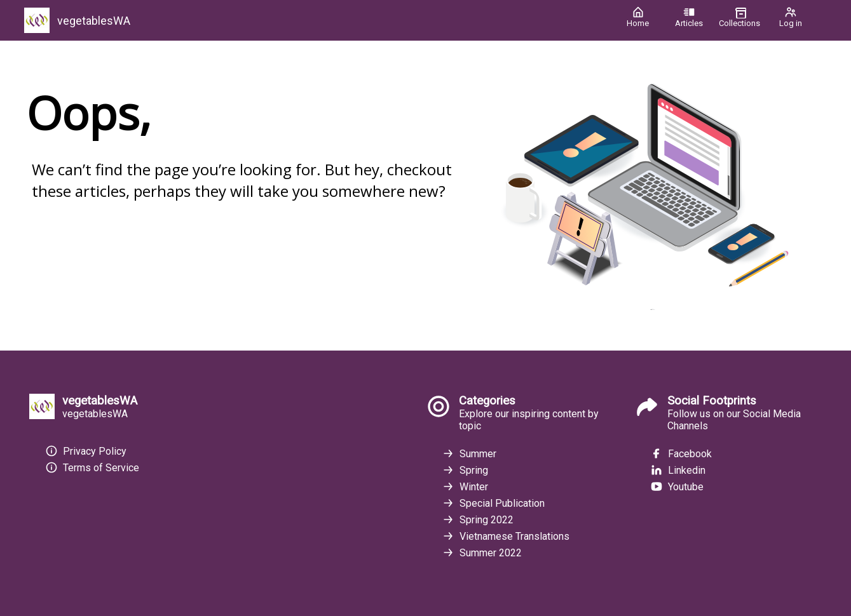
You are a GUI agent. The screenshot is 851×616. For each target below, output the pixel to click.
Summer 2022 (482, 552)
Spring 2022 (478, 519)
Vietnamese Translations (506, 536)
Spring (465, 470)
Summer (469, 453)
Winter (465, 486)
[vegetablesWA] (316, 20)
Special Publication (493, 503)
